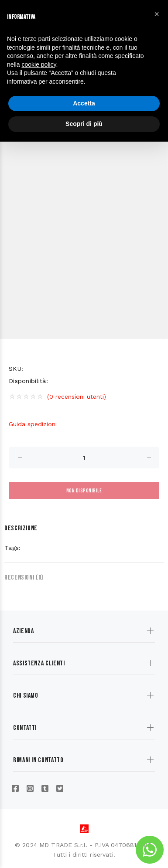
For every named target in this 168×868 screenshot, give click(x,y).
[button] (157, 14)
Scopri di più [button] (84, 124)
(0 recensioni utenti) (77, 397)
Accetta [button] (84, 103)
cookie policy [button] (39, 64)
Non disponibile (84, 491)
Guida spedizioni (33, 424)
